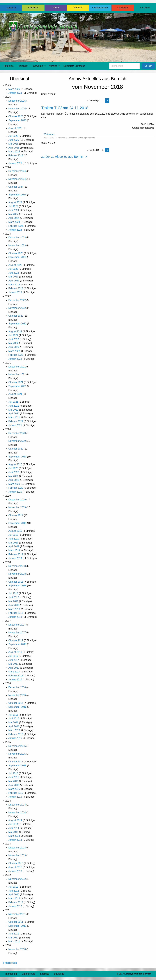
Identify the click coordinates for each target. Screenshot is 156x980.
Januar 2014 (15, 840)
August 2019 (15, 531)
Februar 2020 (16, 488)
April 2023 (14, 281)
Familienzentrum (100, 8)
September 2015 (17, 766)
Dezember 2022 (17, 300)
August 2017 (15, 652)
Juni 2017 (14, 660)
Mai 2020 (13, 476)
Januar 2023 (15, 292)
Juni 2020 (14, 472)
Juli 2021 (13, 402)
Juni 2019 (14, 539)
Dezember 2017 (17, 625)
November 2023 (17, 245)
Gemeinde (33, 8)
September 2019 (17, 523)
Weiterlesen (49, 134)
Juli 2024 (13, 206)
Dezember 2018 (17, 566)
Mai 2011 (13, 938)
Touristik (78, 8)
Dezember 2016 (17, 687)
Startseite (11, 8)
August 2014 (15, 820)
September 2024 (17, 195)
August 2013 (15, 867)
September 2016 (17, 707)
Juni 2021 (14, 406)
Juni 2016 (14, 718)
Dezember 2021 (17, 367)
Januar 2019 (15, 558)
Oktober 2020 (16, 449)
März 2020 (14, 484)
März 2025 (14, 151)
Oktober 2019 (16, 515)
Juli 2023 (13, 269)
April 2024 (14, 218)
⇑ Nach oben (10, 963)
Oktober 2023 (16, 253)
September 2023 (17, 257)
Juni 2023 (14, 273)
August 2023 (15, 265)
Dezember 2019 (17, 500)
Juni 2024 (14, 210)
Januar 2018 (15, 617)
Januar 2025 (15, 163)
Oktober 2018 (16, 582)
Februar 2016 (16, 734)
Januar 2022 (15, 359)
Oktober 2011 (16, 922)
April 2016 (14, 726)
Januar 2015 (15, 797)
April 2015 (14, 785)
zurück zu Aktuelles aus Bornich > (64, 157)
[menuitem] (9, 66)
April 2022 (14, 347)
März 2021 (14, 418)
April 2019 (14, 546)
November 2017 (17, 632)
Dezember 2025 (17, 101)
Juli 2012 (13, 887)
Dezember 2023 (17, 238)
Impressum (11, 974)
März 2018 (14, 609)
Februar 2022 (16, 355)
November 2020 (17, 441)
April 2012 (14, 895)
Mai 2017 (13, 664)
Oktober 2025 (16, 116)
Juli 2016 (13, 715)
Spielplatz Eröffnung (74, 66)
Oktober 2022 (16, 316)
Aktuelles (9, 66)
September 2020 (17, 457)
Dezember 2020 (17, 433)
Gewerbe (38, 66)
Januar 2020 (15, 492)
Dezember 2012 (17, 879)
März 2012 (14, 898)
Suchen (148, 66)
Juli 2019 (13, 535)
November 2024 (17, 179)
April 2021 (14, 414)
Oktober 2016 (16, 703)
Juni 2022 (14, 339)
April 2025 (14, 148)
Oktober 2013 (16, 863)
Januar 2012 (15, 906)
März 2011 (14, 941)
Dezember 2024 (17, 171)
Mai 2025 (13, 144)
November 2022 (17, 308)
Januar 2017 (15, 680)
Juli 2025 (13, 136)
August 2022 (15, 331)
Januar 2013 (15, 871)
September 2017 (17, 644)
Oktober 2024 (16, 187)
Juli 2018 (13, 593)
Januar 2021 (15, 425)
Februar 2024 (16, 226)
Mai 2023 (13, 277)
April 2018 (14, 605)
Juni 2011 (14, 934)
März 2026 (14, 89)
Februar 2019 (16, 554)
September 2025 (17, 120)
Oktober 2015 (16, 762)
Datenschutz (28, 974)
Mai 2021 (13, 410)
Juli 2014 (13, 824)
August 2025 (15, 128)
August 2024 (15, 202)
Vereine (53, 66)
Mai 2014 (13, 832)
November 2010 (17, 949)
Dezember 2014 (17, 805)
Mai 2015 (13, 781)
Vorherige (94, 101)
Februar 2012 (16, 902)
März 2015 (14, 789)
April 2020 (14, 480)
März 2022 (14, 351)
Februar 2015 (16, 793)
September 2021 (17, 386)
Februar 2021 (16, 421)
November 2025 (17, 109)
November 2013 (17, 855)
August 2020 (15, 464)
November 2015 (17, 754)
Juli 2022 (13, 335)
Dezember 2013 (17, 848)
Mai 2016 (13, 722)
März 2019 (14, 550)
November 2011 (17, 914)
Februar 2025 (16, 155)
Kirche (56, 8)
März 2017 (14, 672)
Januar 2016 (15, 738)
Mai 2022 (13, 343)
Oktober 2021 (16, 382)
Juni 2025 (14, 140)
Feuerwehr (123, 8)
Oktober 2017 (16, 640)
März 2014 (14, 836)
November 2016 (17, 695)
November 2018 (17, 574)
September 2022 (17, 324)
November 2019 (17, 507)
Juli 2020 (13, 468)
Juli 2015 (13, 773)
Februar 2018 (16, 613)
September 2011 (17, 926)
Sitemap (45, 974)
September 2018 (17, 586)
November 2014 (17, 812)
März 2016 (14, 730)
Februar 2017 (16, 676)
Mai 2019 (13, 543)
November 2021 (17, 374)
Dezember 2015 (17, 746)
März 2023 (14, 285)
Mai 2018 (13, 601)
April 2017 (14, 668)
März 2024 (14, 222)
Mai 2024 (13, 214)
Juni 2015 (14, 777)
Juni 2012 (14, 891)
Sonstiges (145, 8)
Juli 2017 (13, 656)
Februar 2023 (16, 288)
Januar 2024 (15, 230)
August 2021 (15, 394)
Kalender (23, 66)
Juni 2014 (14, 828)
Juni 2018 (14, 597)
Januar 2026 (15, 93)
